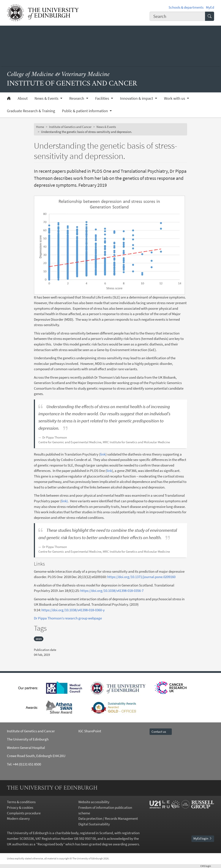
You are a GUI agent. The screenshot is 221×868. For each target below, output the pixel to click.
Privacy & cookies (20, 807)
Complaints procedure (24, 813)
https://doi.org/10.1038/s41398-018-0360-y (73, 610)
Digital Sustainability (94, 824)
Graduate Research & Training (31, 111)
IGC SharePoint (90, 731)
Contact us (161, 732)
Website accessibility (94, 802)
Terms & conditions (21, 802)
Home (40, 127)
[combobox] (177, 16)
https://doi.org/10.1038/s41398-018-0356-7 (112, 591)
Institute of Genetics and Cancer (70, 127)
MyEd (210, 7)
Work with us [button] (175, 98)
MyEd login (203, 838)
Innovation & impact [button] (137, 98)
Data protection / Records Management (108, 818)
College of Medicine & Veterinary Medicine (58, 75)
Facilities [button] (103, 98)
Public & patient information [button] (85, 111)
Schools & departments (186, 7)
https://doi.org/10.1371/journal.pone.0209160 (141, 577)
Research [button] (77, 98)
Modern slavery (18, 818)
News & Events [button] (47, 98)
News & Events (106, 127)
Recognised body (50, 844)
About (23, 98)
